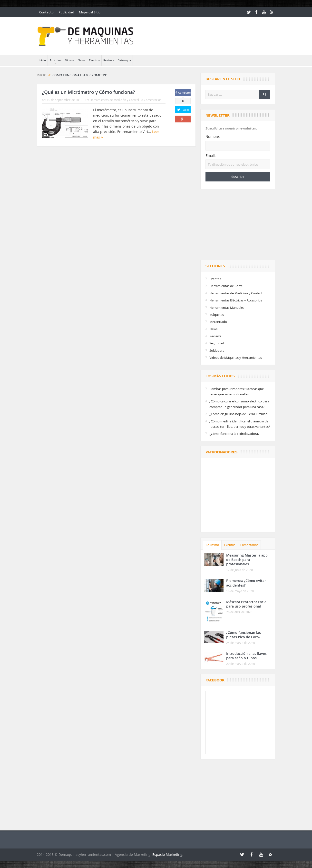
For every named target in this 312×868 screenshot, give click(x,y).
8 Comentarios (151, 100)
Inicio (42, 60)
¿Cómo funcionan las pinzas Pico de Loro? (244, 635)
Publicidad (66, 12)
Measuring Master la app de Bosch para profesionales (247, 560)
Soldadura (217, 350)
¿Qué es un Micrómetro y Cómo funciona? (88, 92)
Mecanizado (218, 322)
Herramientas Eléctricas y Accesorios (236, 300)
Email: (211, 156)
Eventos (94, 60)
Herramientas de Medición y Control (114, 100)
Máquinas (217, 315)
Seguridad (217, 343)
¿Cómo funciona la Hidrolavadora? (234, 434)
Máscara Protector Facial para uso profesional (247, 604)
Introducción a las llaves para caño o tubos (246, 656)
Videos (70, 60)
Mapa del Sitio (90, 12)
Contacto (46, 12)
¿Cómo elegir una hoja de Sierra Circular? (239, 414)
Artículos (55, 60)
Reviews (109, 60)
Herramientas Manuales (227, 308)
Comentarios (249, 545)
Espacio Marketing (167, 854)
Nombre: (213, 137)
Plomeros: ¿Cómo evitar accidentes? (246, 583)
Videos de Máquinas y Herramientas (236, 358)
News (82, 60)
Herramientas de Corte (226, 286)
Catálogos (124, 60)
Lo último (212, 545)
